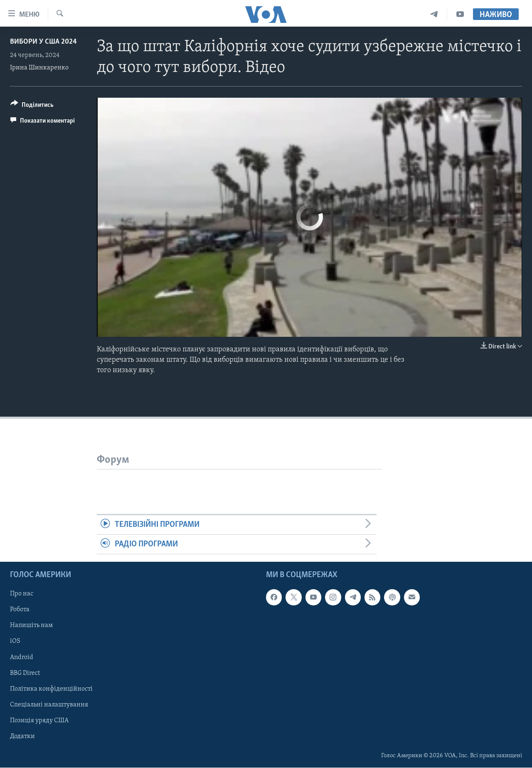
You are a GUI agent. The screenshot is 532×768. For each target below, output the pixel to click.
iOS (15, 642)
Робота (20, 610)
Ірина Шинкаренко (39, 68)
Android (22, 657)
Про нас (22, 594)
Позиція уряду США (39, 721)
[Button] (32, 106)
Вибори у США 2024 (43, 42)
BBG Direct (25, 673)
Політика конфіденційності (51, 689)
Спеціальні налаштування (49, 705)
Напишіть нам (31, 626)
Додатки (22, 736)
